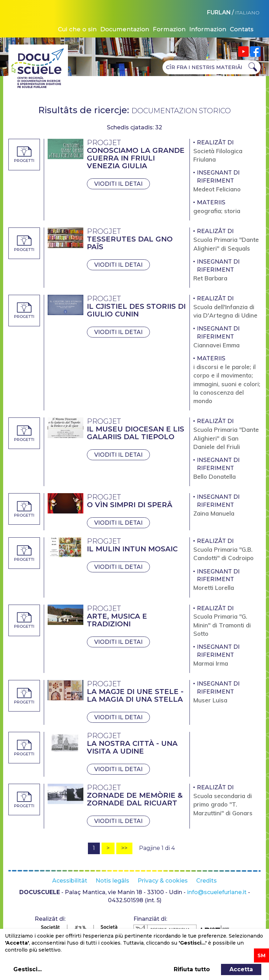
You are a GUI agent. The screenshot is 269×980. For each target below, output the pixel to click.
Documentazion (125, 29)
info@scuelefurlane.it (217, 892)
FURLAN (219, 12)
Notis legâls (112, 881)
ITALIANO (247, 13)
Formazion (169, 29)
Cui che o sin (77, 29)
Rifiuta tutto (192, 969)
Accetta (241, 969)
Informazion (208, 29)
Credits (206, 881)
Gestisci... (27, 969)
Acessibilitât (70, 881)
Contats (242, 29)
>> (124, 848)
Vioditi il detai (118, 184)
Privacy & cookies (163, 881)
